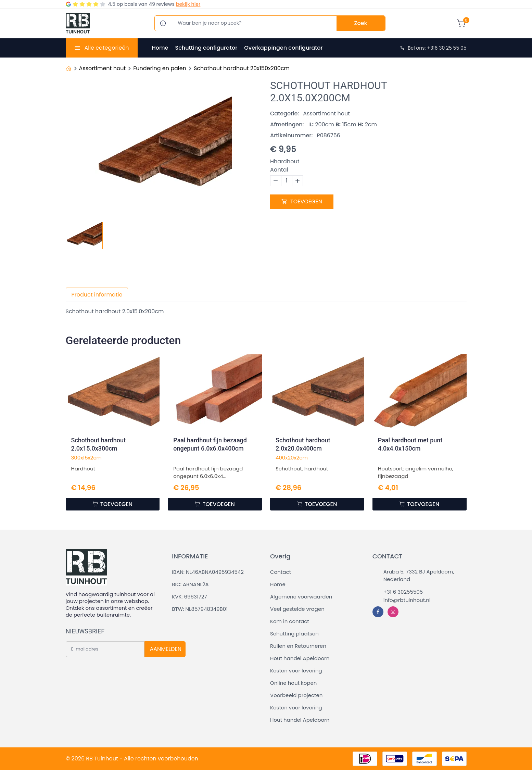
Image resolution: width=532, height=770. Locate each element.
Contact (281, 572)
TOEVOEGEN (302, 201)
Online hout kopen (293, 683)
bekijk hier (188, 4)
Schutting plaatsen (294, 634)
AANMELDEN (166, 649)
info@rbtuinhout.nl (407, 600)
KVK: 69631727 (189, 597)
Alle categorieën (106, 48)
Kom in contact (290, 621)
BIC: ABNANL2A (190, 584)
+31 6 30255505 (403, 592)
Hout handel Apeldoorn (300, 658)
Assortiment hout (103, 68)
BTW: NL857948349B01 (200, 609)
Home (160, 48)
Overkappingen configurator (283, 48)
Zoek (361, 23)
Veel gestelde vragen (297, 609)
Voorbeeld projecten (296, 695)
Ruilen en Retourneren (298, 646)
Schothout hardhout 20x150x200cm (242, 68)
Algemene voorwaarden (301, 597)
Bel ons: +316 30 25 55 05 (433, 48)
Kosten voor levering (296, 671)
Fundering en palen (160, 68)
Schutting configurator (206, 48)
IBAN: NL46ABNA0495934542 (208, 572)
